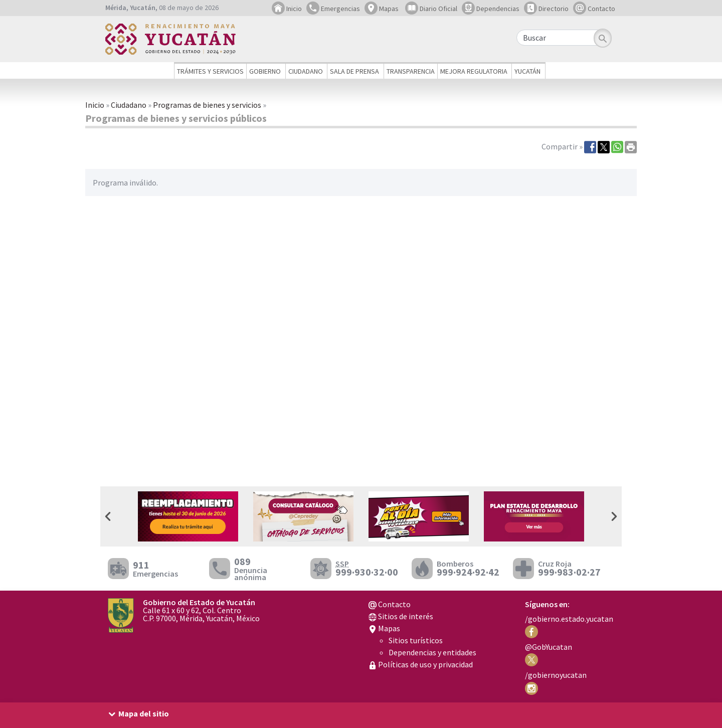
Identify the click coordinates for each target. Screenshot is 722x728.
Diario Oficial (431, 9)
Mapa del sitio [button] (144, 713)
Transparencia (411, 71)
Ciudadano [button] (306, 71)
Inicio (287, 9)
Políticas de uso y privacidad (421, 664)
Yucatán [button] (527, 71)
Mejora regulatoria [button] (474, 71)
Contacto (594, 9)
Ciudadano (129, 105)
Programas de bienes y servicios (207, 105)
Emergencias (333, 9)
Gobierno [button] (265, 71)
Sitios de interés (401, 616)
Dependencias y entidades (432, 652)
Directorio (546, 9)
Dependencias (491, 9)
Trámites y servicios (210, 71)
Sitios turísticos (416, 640)
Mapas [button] (382, 9)
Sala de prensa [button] (354, 71)
